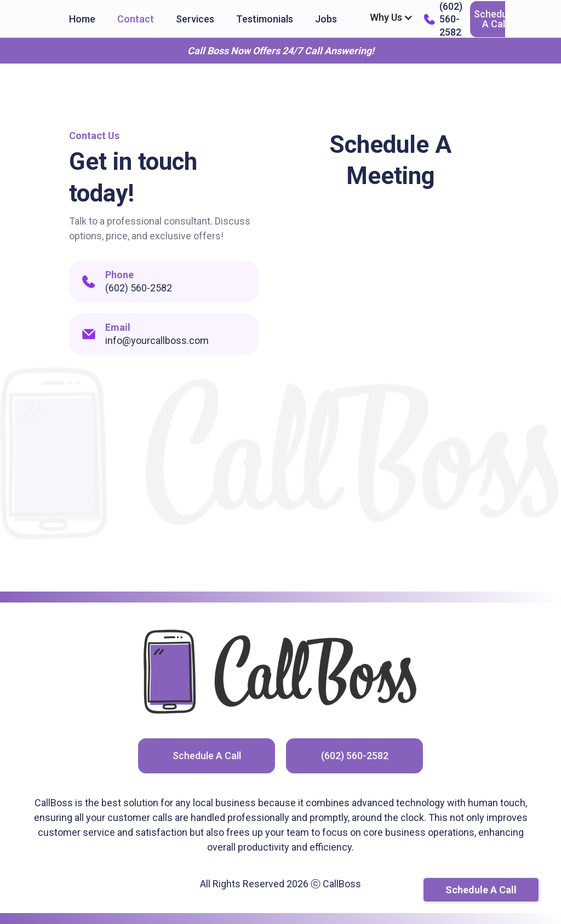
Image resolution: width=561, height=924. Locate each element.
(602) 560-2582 (355, 756)
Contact (136, 19)
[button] (391, 17)
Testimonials (265, 19)
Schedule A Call (494, 19)
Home (82, 19)
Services (195, 19)
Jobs (326, 19)
